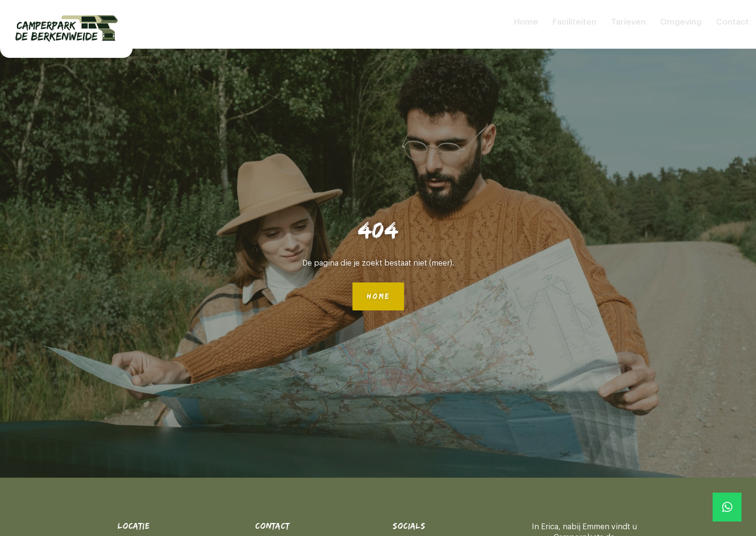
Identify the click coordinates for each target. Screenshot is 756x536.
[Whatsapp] (727, 507)
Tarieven (628, 22)
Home (526, 22)
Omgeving (681, 22)
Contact (732, 22)
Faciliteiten (574, 22)
